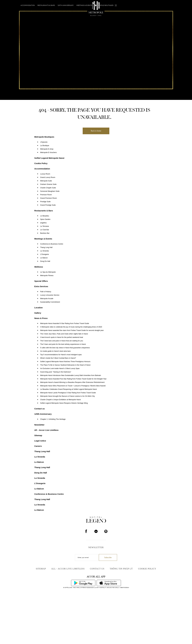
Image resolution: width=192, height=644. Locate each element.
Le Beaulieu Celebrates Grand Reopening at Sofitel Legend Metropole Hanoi (69, 389)
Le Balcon (44, 258)
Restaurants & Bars (46, 5)
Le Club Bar (45, 230)
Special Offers (41, 281)
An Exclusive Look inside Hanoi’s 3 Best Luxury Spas (60, 368)
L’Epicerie (44, 142)
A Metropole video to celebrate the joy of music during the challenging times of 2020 (71, 327)
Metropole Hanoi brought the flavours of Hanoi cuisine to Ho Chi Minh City (68, 396)
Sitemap (38, 435)
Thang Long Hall (46, 247)
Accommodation (28, 5)
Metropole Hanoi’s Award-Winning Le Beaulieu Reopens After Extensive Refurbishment (72, 382)
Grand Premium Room (49, 198)
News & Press (41, 318)
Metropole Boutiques (104, 5)
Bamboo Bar (45, 233)
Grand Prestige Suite (48, 205)
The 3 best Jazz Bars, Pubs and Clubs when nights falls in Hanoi (64, 334)
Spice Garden (45, 219)
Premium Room (46, 195)
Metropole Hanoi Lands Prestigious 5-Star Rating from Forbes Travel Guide (68, 393)
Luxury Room (45, 174)
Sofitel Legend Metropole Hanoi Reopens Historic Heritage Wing (64, 403)
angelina (43, 223)
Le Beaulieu (45, 216)
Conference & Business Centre (52, 244)
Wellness (39, 267)
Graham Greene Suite (48, 184)
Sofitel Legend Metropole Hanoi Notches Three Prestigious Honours (65, 362)
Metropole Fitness (47, 276)
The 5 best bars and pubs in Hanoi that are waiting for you (62, 341)
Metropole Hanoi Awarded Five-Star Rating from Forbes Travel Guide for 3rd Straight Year (73, 379)
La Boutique (45, 146)
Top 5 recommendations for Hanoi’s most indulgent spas (61, 355)
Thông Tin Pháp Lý (121, 569)
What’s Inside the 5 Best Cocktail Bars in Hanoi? (58, 358)
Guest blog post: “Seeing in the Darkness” (56, 372)
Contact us (40, 409)
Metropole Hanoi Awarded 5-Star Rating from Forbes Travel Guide (65, 323)
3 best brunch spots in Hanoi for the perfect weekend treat (62, 337)
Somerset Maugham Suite (50, 191)
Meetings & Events (84, 5)
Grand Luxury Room (48, 177)
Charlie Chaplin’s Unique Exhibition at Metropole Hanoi (61, 400)
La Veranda (45, 251)
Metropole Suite (46, 181)
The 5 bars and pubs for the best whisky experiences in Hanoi (63, 344)
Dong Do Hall (45, 261)
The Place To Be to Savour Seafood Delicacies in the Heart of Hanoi (65, 365)
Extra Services (41, 286)
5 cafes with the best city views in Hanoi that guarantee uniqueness (65, 348)
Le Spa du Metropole (48, 272)
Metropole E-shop (47, 149)
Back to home (96, 131)
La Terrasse (45, 226)
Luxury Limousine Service (50, 295)
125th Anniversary (66, 5)
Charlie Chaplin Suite (48, 188)
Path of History (46, 292)
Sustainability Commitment (50, 302)
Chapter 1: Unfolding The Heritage (53, 419)
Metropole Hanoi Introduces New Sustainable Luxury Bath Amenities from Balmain (71, 375)
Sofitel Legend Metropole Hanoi (49, 158)
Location (39, 308)
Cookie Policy (41, 163)
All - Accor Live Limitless (68, 569)
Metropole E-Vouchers (49, 152)
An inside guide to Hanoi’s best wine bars (55, 351)
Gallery (38, 313)
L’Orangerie (45, 254)
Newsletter (39, 425)
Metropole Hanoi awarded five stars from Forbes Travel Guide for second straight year (72, 330)
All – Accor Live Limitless (46, 430)
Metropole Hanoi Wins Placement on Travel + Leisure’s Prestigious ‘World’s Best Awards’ (73, 386)
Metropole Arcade (47, 299)
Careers (38, 446)
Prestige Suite (45, 202)
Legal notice (40, 441)
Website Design (124, 588)
